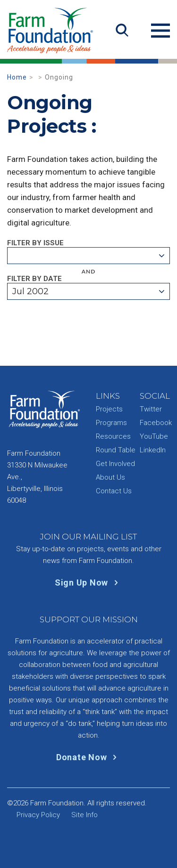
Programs (111, 423)
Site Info (84, 815)
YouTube (154, 436)
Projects (109, 409)
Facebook (156, 423)
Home (17, 77)
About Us (110, 477)
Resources (113, 436)
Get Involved (115, 464)
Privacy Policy (38, 815)
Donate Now (88, 757)
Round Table (116, 450)
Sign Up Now (88, 583)
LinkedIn (153, 450)
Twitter (151, 409)
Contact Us (114, 491)
